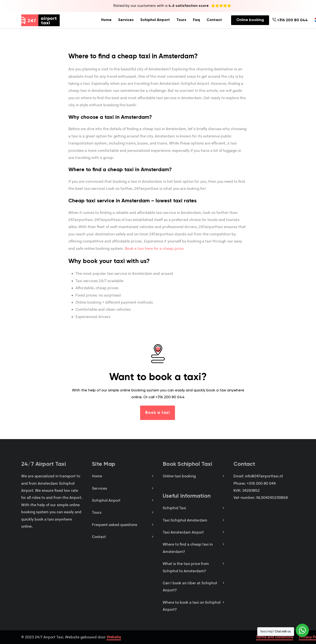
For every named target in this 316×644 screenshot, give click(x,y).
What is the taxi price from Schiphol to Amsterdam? (186, 567)
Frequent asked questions (115, 525)
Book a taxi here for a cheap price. (155, 249)
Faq (196, 20)
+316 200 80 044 (290, 20)
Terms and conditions (274, 637)
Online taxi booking (179, 476)
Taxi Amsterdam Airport (183, 532)
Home (106, 20)
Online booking (250, 20)
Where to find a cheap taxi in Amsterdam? (188, 548)
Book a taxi (158, 413)
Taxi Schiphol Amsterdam (185, 520)
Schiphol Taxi (174, 508)
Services (126, 20)
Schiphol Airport (155, 20)
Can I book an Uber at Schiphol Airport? (190, 587)
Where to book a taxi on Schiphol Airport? (192, 606)
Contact (214, 20)
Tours (181, 20)
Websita (114, 637)
